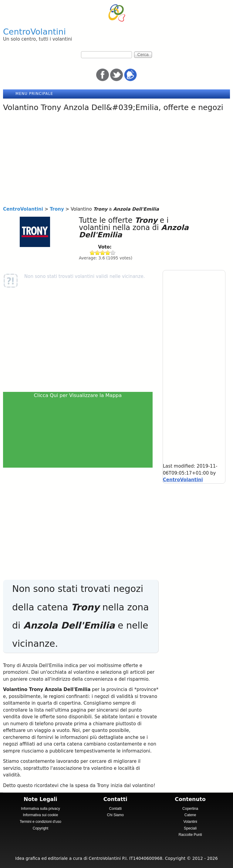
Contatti (115, 809)
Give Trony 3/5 (103, 253)
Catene (190, 815)
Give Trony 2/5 (98, 253)
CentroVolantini (34, 32)
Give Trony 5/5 (113, 253)
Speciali (190, 828)
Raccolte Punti (190, 835)
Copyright (41, 828)
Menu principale (34, 94)
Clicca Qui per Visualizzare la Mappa (78, 395)
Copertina (190, 809)
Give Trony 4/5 (108, 253)
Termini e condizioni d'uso (41, 822)
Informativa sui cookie (40, 815)
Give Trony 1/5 (92, 253)
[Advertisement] (116, 160)
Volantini (190, 822)
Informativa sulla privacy (41, 809)
